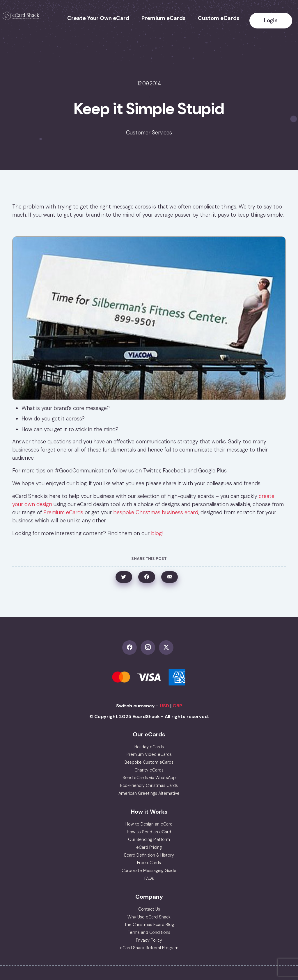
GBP (177, 706)
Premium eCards (164, 18)
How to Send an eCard (149, 832)
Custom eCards (219, 18)
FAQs (149, 878)
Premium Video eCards (149, 754)
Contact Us (149, 909)
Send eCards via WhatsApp (149, 778)
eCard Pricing (149, 847)
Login (271, 21)
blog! (157, 533)
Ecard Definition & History (149, 855)
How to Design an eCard (149, 824)
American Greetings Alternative (149, 793)
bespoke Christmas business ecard (156, 513)
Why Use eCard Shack (149, 917)
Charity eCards (149, 770)
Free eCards (149, 863)
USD (164, 706)
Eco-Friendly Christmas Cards (149, 785)
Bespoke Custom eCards (149, 762)
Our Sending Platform (149, 839)
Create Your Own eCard (98, 18)
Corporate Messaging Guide (149, 871)
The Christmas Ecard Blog (149, 925)
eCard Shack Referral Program (149, 948)
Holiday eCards (149, 747)
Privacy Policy (149, 940)
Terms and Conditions (149, 932)
